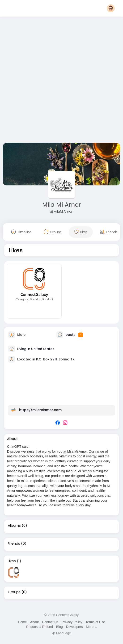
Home (22, 622)
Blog (59, 627)
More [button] (91, 627)
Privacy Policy (72, 622)
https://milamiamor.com (40, 410)
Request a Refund (40, 627)
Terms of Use (95, 622)
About (35, 622)
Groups (14, 592)
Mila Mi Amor (61, 205)
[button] (111, 8)
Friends (14, 543)
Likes (12, 561)
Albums (14, 526)
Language (61, 633)
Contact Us (50, 622)
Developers (74, 627)
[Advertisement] (58, 81)
